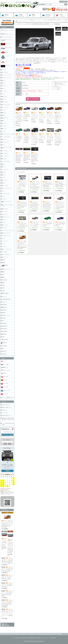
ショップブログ (5, 413)
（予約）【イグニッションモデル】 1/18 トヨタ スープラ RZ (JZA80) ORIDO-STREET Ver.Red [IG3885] (7, 594)
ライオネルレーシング (6, 236)
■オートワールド (5, 107)
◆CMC (3, 272)
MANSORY (4, 310)
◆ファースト (4, 180)
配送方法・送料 (25, 638)
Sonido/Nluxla (5, 331)
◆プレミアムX (5, 186)
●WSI (3, 349)
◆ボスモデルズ (5, 209)
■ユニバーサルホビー (6, 255)
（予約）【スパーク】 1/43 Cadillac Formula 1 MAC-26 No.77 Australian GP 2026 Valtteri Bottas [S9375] (19, 157)
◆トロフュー (4, 159)
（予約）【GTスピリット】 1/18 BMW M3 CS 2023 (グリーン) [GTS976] (19, 137)
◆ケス (3, 121)
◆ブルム (4, 183)
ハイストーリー (5, 170)
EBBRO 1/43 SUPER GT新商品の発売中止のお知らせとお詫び (8, 419)
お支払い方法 (19, 638)
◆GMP (3, 283)
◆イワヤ (4, 83)
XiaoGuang (4, 354)
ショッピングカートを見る (7, 435)
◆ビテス (4, 175)
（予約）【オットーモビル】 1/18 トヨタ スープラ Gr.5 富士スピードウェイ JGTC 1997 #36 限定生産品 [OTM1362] (22, 225)
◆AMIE (3, 263)
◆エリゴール (4, 97)
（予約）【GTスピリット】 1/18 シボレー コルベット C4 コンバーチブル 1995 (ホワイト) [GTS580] (34, 116)
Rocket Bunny (5, 329)
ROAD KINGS (5, 326)
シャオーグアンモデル (6, 137)
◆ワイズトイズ (5, 257)
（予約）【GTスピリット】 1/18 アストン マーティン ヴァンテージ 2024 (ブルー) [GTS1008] (42, 116)
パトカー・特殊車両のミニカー (8, 397)
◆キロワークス (5, 118)
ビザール (4, 178)
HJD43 (3, 285)
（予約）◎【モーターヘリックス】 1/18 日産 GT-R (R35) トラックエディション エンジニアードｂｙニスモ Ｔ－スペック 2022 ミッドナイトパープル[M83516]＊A (7, 613)
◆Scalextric (4, 334)
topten (3, 337)
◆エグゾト (4, 99)
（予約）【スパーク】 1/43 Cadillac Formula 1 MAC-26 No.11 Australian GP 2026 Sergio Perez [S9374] (27, 157)
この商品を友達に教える (58, 83)
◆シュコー (4, 139)
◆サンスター (4, 129)
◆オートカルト (5, 102)
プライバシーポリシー (45, 638)
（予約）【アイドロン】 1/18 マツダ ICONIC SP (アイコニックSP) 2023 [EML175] (5, 542)
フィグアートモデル (6, 194)
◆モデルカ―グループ (6, 233)
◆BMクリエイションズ (6, 269)
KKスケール (4, 297)
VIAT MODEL (4, 346)
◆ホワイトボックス (6, 217)
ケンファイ (4, 126)
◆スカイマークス (5, 142)
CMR (3, 275)
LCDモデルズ (4, 302)
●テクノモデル (5, 151)
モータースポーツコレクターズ (8, 230)
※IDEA (3, 291)
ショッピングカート (61, 15)
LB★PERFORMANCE (6, 299)
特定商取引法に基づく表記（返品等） (60, 82)
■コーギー (4, 123)
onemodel (4, 318)
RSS (6, 624)
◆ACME (4, 260)
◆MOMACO (4, 307)
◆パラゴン (4, 172)
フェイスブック (5, 468)
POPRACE (4, 323)
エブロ (3, 94)
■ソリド (3, 145)
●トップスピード (5, 156)
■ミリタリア (4, 228)
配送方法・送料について (7, 407)
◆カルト (4, 115)
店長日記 (7, 471)
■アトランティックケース (7, 75)
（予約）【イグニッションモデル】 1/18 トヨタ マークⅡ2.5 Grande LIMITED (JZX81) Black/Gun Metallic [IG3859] (7, 603)
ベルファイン (4, 199)
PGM (3, 321)
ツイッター (11, 468)
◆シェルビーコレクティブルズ (8, 134)
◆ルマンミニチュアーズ (7, 249)
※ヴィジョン (4, 86)
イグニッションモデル (24, 20)
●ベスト (3, 196)
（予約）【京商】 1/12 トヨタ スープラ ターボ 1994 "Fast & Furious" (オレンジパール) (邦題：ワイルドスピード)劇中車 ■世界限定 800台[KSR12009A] (22, 245)
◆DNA (3, 277)
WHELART (4, 351)
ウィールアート (5, 91)
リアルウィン (4, 246)
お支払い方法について (6, 405)
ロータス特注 (4, 252)
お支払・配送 (21, 15)
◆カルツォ (4, 113)
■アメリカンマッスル (6, 78)
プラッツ (4, 191)
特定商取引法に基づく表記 (35, 638)
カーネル (4, 110)
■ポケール (4, 220)
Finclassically (4, 280)
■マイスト (4, 222)
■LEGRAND (4, 305)
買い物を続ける (56, 86)
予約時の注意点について (7, 415)
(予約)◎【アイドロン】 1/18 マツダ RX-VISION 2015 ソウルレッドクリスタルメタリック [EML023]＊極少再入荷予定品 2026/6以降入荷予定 (10, 546)
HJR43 (3, 288)
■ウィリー (4, 88)
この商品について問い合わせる (59, 85)
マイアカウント (63, 2)
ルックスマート (5, 241)
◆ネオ (3, 164)
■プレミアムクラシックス (7, 188)
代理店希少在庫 (32, 20)
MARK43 (4, 313)
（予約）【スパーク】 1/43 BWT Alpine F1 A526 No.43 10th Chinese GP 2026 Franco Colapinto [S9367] (48, 184)
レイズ (3, 244)
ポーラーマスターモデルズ (7, 37)
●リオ (3, 238)
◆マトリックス (5, 225)
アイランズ (4, 70)
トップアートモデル (6, 161)
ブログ (34, 15)
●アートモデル (5, 72)
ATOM (7, 625)
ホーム (7, 15)
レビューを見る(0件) (57, 88)
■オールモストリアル (6, 105)
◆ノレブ (4, 167)
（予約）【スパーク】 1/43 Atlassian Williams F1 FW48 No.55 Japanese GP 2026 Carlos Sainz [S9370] (60, 184)
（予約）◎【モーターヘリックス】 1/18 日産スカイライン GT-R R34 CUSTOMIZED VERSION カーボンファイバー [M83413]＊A (7, 561)
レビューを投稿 (56, 89)
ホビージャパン (5, 212)
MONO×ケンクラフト (6, 315)
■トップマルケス (5, 153)
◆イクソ (4, 80)
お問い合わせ (48, 15)
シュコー (4, 131)
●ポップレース (5, 214)
